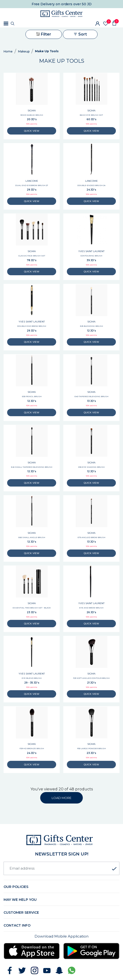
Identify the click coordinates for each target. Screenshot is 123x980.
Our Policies (16, 887)
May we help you (20, 900)
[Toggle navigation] (6, 23)
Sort (80, 34)
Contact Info (17, 925)
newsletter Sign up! (62, 854)
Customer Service (21, 913)
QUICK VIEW (32, 131)
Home (8, 51)
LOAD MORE (62, 798)
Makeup (24, 51)
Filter (44, 34)
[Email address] (61, 868)
